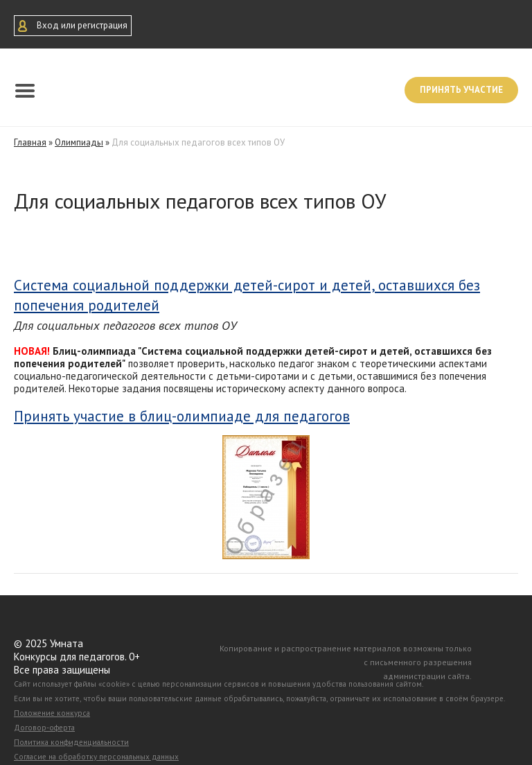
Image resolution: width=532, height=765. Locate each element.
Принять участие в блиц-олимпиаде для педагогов (182, 416)
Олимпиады (79, 142)
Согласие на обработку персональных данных (96, 757)
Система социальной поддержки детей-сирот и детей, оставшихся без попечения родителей (247, 295)
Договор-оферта (44, 728)
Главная (30, 142)
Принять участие (461, 90)
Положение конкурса (52, 713)
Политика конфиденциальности (71, 742)
